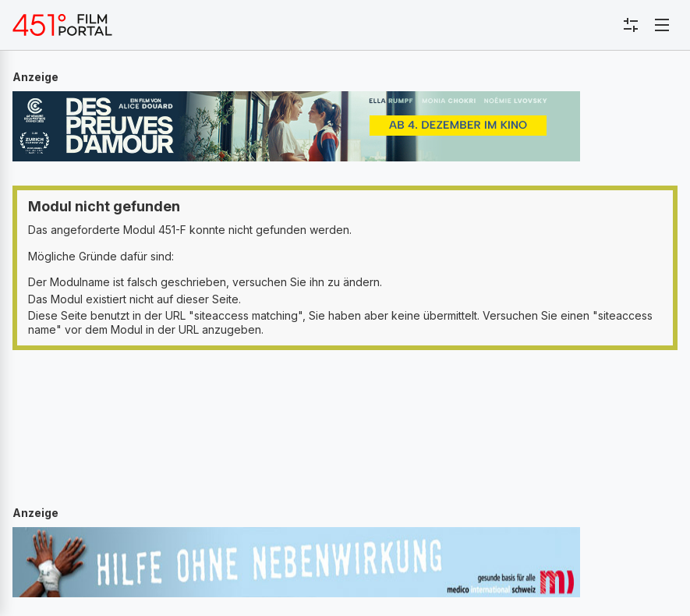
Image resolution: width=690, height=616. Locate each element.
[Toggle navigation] (662, 25)
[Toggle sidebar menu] (631, 25)
